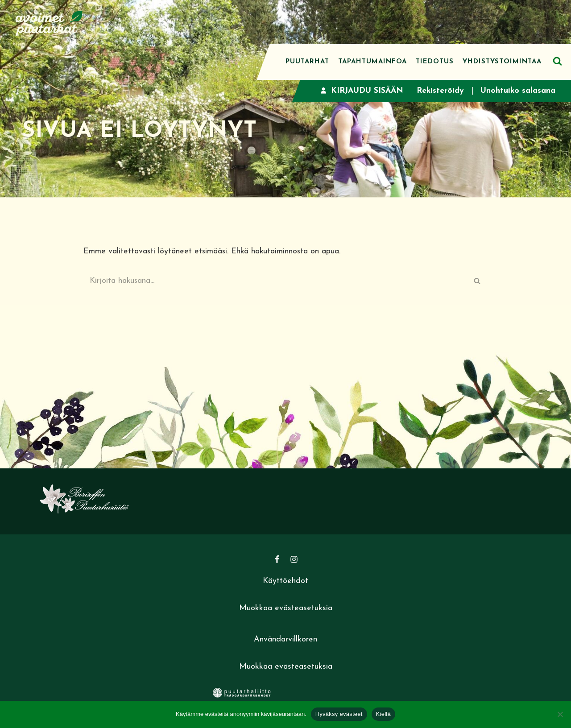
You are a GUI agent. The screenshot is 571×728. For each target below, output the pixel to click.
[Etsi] (557, 61)
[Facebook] (277, 560)
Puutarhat (307, 62)
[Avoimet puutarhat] (49, 22)
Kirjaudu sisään (361, 91)
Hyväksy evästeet (339, 714)
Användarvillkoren (285, 641)
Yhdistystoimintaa (502, 62)
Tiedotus (435, 62)
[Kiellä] (560, 714)
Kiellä (383, 714)
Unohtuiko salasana (518, 91)
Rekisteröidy (440, 91)
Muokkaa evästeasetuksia (286, 609)
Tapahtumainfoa (372, 62)
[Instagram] (294, 560)
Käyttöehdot (285, 582)
